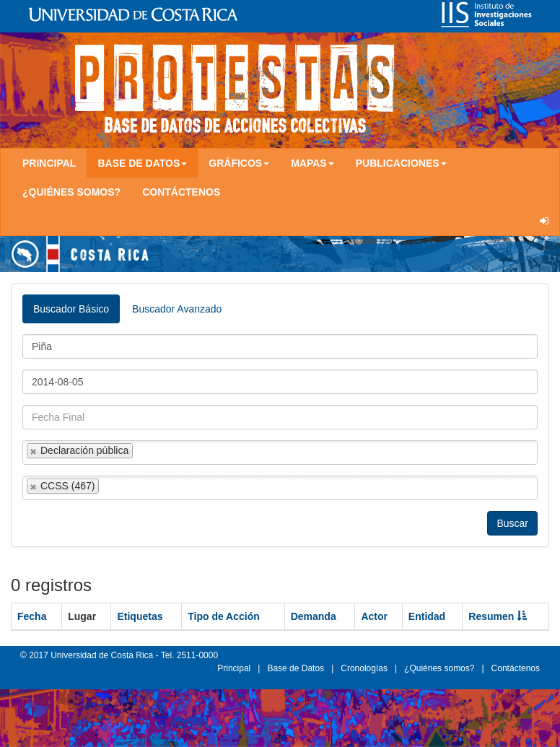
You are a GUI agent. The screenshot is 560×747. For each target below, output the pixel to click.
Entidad (427, 616)
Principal (49, 163)
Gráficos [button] (239, 163)
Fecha (32, 616)
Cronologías (364, 668)
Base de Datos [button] (142, 163)
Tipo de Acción (224, 616)
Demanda (314, 616)
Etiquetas (140, 616)
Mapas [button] (312, 163)
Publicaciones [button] (401, 163)
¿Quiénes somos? (71, 192)
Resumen (498, 616)
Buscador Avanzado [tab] (177, 309)
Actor (374, 616)
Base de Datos (296, 668)
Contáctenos (181, 192)
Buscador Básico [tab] (71, 309)
